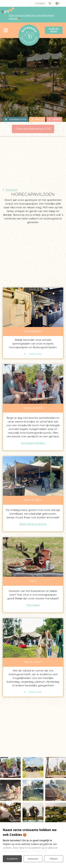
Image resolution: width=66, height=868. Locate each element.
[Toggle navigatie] (6, 30)
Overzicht (11, 190)
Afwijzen (54, 859)
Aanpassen (33, 859)
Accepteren (12, 859)
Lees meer (35, 354)
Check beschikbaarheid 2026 (33, 129)
